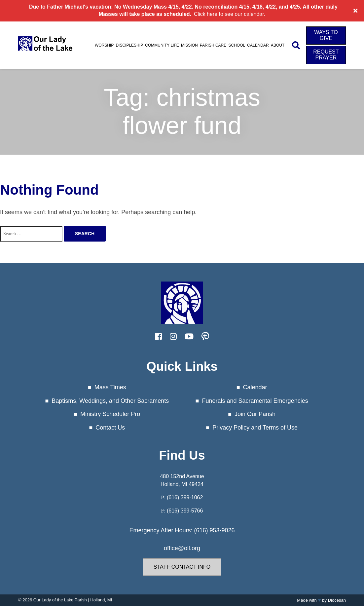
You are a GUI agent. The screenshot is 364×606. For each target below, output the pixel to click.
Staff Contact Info (182, 567)
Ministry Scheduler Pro (110, 414)
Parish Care (213, 45)
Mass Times (110, 387)
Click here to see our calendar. (230, 14)
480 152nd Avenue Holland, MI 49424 (182, 480)
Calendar (258, 45)
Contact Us (110, 428)
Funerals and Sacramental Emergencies (255, 401)
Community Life (162, 45)
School (237, 45)
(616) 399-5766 (185, 511)
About (278, 45)
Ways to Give (326, 35)
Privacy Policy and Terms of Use (255, 428)
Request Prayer (326, 55)
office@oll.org (182, 548)
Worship (104, 45)
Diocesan (337, 600)
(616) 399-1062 (185, 497)
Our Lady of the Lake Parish (60, 600)
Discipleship (129, 45)
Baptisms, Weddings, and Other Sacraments (110, 401)
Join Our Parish (255, 414)
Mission (189, 45)
